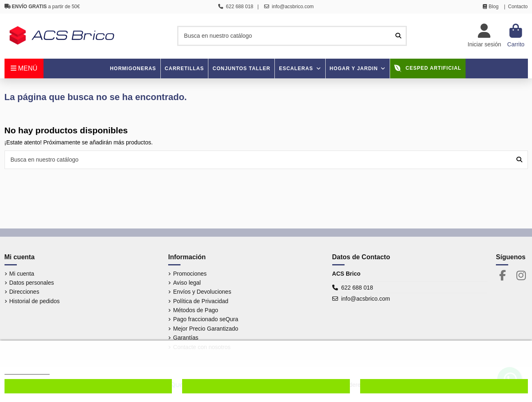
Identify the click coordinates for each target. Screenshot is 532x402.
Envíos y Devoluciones (202, 292)
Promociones (190, 274)
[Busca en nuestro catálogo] (398, 36)
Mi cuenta (22, 274)
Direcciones (24, 292)
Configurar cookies (88, 386)
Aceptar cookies (444, 386)
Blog (493, 7)
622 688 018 (357, 288)
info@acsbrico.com (366, 299)
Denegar (266, 386)
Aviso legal (187, 283)
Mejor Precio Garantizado (206, 329)
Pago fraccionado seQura (206, 319)
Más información (27, 371)
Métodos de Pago (196, 310)
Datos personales (32, 283)
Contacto (518, 7)
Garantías (186, 338)
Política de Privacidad (201, 301)
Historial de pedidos (35, 301)
